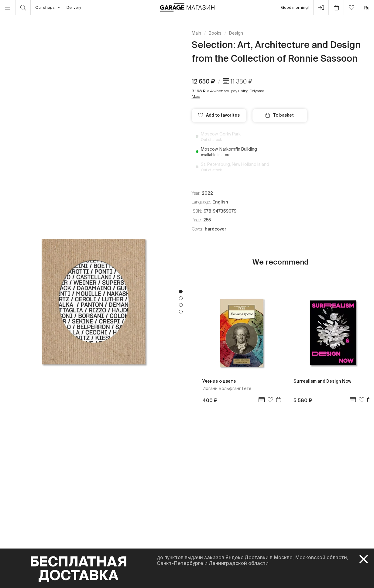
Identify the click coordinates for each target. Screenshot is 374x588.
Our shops (48, 8)
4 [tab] (181, 312)
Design (236, 33)
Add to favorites (219, 115)
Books (215, 33)
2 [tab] (181, 298)
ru (367, 8)
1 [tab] (181, 292)
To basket (280, 115)
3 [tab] (181, 305)
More (196, 96)
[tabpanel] (94, 302)
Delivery (74, 7)
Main (196, 33)
